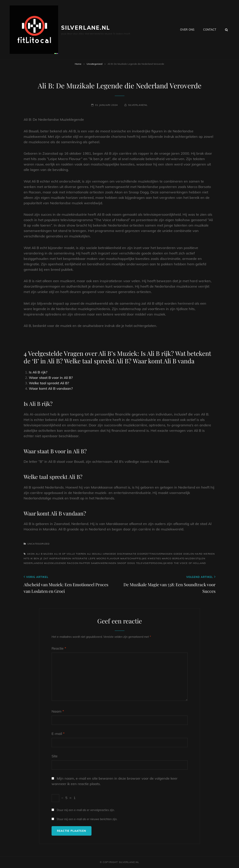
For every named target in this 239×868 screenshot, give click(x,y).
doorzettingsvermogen (155, 554)
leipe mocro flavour (104, 558)
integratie (80, 558)
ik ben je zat (39, 558)
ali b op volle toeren (70, 554)
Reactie (59, 648)
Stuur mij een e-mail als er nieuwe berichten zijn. (87, 819)
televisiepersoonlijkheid (155, 563)
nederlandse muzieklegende (45, 563)
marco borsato (173, 558)
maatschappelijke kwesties (141, 558)
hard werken (205, 554)
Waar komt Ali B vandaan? (51, 388)
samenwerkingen (104, 563)
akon (31, 554)
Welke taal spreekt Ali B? (49, 383)
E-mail (58, 734)
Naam (58, 711)
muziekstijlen (195, 558)
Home (78, 64)
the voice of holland (190, 563)
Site (55, 756)
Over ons (187, 30)
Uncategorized (94, 64)
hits (27, 558)
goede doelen (184, 554)
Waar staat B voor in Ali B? (51, 378)
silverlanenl (138, 105)
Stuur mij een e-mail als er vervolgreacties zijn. (86, 810)
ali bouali (95, 554)
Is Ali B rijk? (38, 372)
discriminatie (127, 554)
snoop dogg (126, 563)
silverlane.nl (85, 28)
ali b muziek (44, 554)
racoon (73, 563)
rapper (85, 563)
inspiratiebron (60, 558)
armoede (110, 554)
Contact (210, 30)
